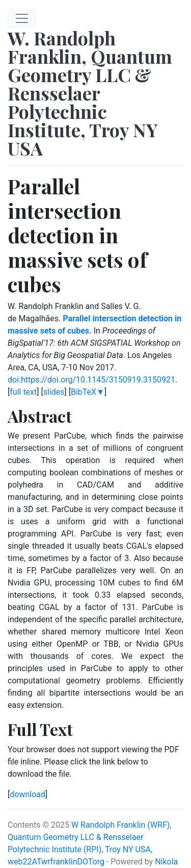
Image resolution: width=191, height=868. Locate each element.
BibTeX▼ (88, 392)
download (28, 794)
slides (54, 392)
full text (23, 392)
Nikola (166, 862)
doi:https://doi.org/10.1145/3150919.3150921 (91, 380)
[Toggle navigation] (22, 18)
